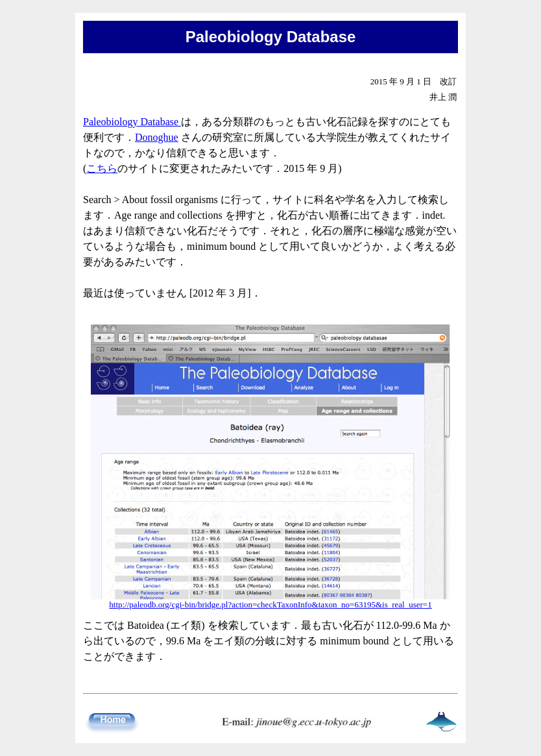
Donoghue (157, 137)
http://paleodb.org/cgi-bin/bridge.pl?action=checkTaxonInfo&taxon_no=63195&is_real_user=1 (270, 604)
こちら (102, 168)
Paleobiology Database (132, 122)
